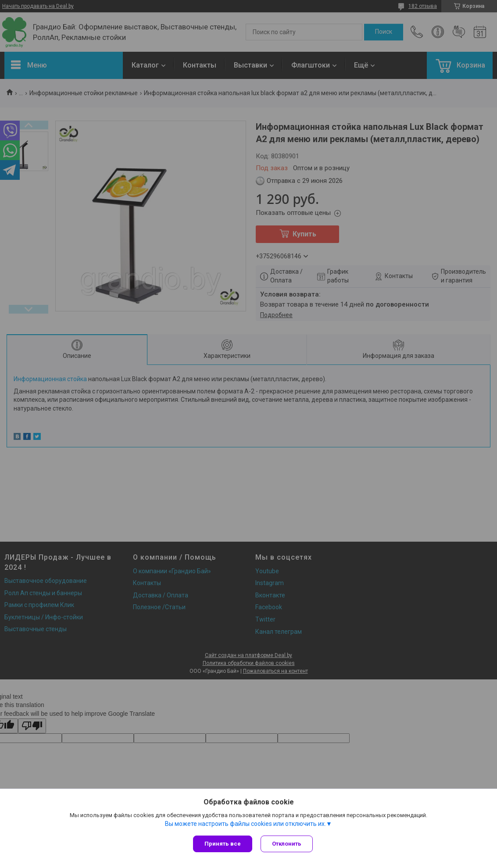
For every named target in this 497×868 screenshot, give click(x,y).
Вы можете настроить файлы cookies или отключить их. (245, 824)
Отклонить (287, 844)
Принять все (223, 844)
